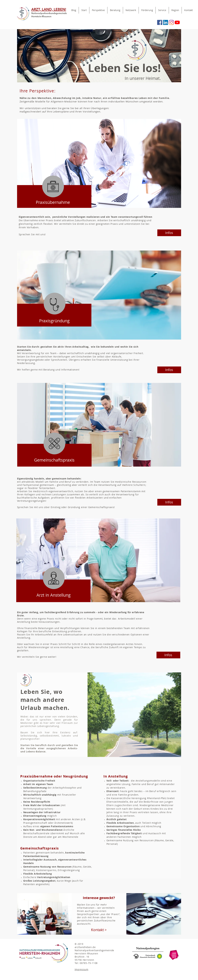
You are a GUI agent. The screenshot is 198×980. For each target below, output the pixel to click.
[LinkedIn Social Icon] (166, 22)
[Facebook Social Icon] (160, 22)
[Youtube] (177, 22)
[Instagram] (171, 22)
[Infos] (169, 233)
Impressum (82, 969)
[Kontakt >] (99, 930)
